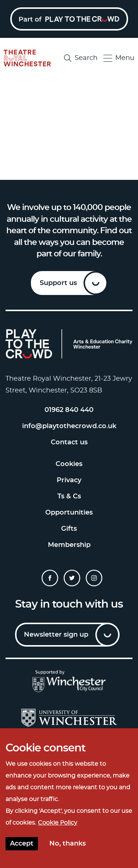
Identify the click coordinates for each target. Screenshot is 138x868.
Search (81, 58)
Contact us (69, 442)
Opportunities (69, 513)
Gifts (69, 529)
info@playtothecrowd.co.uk (69, 426)
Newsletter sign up (56, 635)
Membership (69, 545)
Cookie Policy (58, 823)
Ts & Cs (69, 497)
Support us (58, 283)
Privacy (69, 480)
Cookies (69, 464)
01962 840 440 (69, 410)
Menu (119, 58)
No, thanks (68, 844)
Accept (22, 844)
